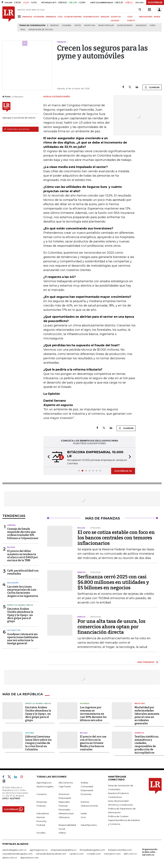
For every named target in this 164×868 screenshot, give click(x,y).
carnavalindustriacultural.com (51, 854)
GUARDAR (152, 87)
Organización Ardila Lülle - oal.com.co (150, 852)
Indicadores (43, 813)
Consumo (42, 794)
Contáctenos (115, 797)
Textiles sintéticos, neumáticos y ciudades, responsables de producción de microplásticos (147, 745)
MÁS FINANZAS (146, 662)
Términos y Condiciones (120, 805)
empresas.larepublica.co (64, 850)
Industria (140, 703)
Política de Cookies (118, 816)
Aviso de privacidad (118, 801)
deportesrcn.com (29, 858)
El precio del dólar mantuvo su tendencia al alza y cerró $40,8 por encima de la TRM (23, 556)
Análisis (84, 783)
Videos (62, 833)
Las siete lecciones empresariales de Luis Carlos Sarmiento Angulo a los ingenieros (23, 591)
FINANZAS (27, 17)
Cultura (29, 733)
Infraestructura (66, 813)
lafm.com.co (130, 854)
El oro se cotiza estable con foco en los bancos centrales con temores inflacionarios (116, 538)
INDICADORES (146, 17)
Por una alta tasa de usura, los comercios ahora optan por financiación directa (111, 627)
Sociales (41, 833)
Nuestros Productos (118, 793)
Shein (153, 25)
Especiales (64, 802)
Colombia (67, 25)
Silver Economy (125, 25)
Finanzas (41, 806)
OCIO (60, 17)
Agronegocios (44, 783)
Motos (78, 25)
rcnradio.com (94, 854)
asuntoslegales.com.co (14, 850)
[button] (48, 457)
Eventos (85, 802)
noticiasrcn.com (112, 854)
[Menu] (20, 16)
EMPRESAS (51, 17)
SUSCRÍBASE (155, 2)
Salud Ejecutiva (89, 825)
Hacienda (85, 703)
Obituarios (64, 817)
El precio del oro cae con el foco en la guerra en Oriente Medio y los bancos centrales (93, 743)
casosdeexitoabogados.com (17, 854)
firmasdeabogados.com (92, 850)
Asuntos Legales (45, 786)
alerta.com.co (10, 858)
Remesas (54, 25)
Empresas (42, 802)
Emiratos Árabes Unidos (20, 605)
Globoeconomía (89, 806)
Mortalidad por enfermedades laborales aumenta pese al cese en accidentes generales (147, 715)
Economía (86, 794)
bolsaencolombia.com (120, 850)
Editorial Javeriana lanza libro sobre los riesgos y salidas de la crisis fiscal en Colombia (38, 743)
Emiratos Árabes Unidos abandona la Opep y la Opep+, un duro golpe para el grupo (20, 615)
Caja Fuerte (65, 786)
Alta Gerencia (66, 783)
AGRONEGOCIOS (91, 17)
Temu (23, 30)
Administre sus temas (16, 129)
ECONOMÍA (39, 17)
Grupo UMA (90, 25)
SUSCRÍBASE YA (123, 471)
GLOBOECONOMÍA (73, 17)
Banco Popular (106, 25)
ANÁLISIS (105, 17)
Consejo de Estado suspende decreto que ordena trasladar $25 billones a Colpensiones (23, 534)
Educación (13, 583)
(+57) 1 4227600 (11, 798)
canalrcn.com (76, 854)
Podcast (41, 825)
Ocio (83, 817)
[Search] (140, 10)
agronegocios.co (39, 850)
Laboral (12, 525)
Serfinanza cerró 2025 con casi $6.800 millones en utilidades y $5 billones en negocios (113, 582)
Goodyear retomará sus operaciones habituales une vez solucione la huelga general (23, 639)
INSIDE (157, 17)
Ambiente (139, 733)
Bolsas (11, 547)
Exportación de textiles (41, 30)
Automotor (14, 630)
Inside (84, 813)
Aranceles (141, 25)
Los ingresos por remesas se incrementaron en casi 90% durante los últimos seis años (93, 714)
